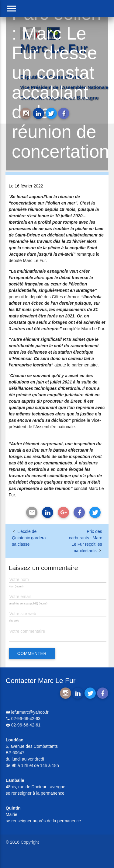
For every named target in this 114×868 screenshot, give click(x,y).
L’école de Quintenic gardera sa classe (29, 538)
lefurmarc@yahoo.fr (27, 712)
